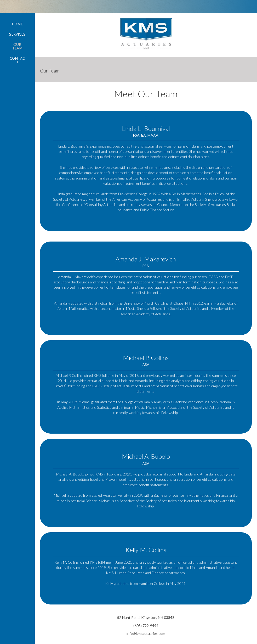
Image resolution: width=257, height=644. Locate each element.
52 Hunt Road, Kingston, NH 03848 (146, 617)
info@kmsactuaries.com (146, 633)
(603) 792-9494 (146, 626)
